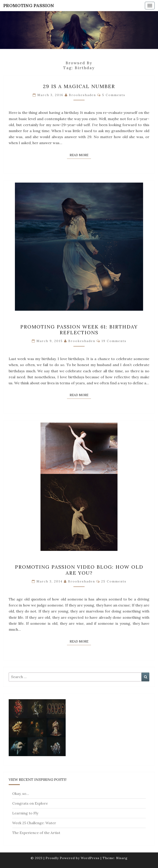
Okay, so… (21, 793)
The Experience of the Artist (36, 833)
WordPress (90, 858)
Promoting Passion (29, 5)
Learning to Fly (25, 813)
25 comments (114, 581)
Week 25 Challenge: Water (34, 823)
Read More (80, 155)
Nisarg (122, 858)
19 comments (114, 341)
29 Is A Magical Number (79, 86)
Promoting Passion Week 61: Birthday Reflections (79, 330)
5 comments (114, 95)
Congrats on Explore (30, 803)
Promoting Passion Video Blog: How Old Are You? (79, 570)
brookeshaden (82, 95)
